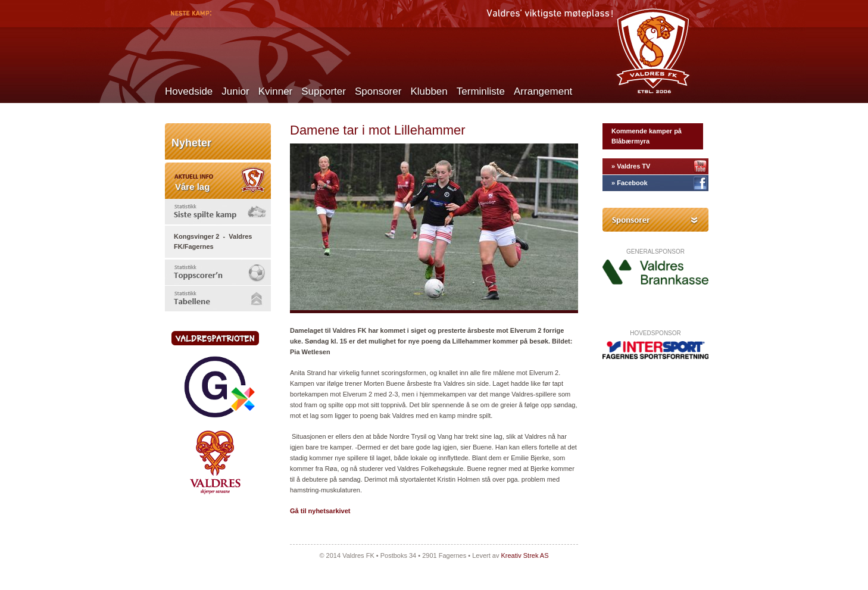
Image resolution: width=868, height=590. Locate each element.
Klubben (429, 91)
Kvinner (276, 91)
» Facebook (630, 183)
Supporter (324, 91)
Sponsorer (378, 91)
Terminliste (481, 91)
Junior (235, 91)
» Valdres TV (631, 166)
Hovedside (189, 91)
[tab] (218, 212)
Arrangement (543, 91)
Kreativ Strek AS (524, 555)
